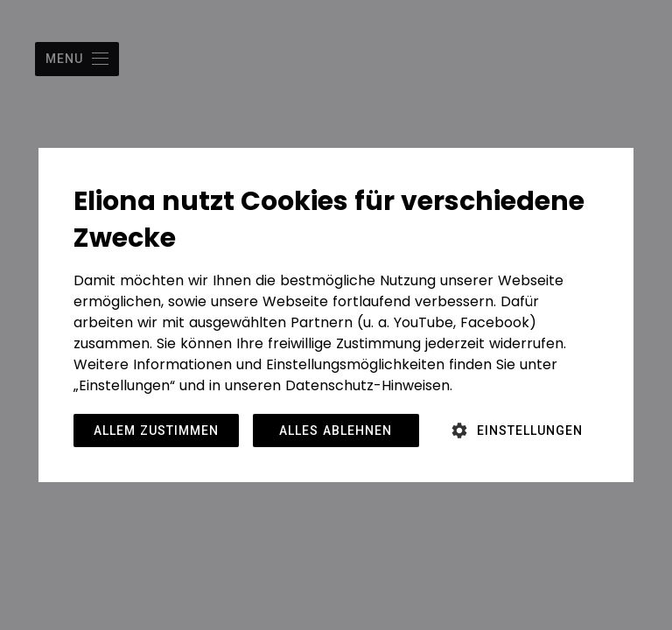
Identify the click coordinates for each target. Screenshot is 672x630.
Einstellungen (530, 430)
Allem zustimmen (156, 430)
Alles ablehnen (336, 430)
